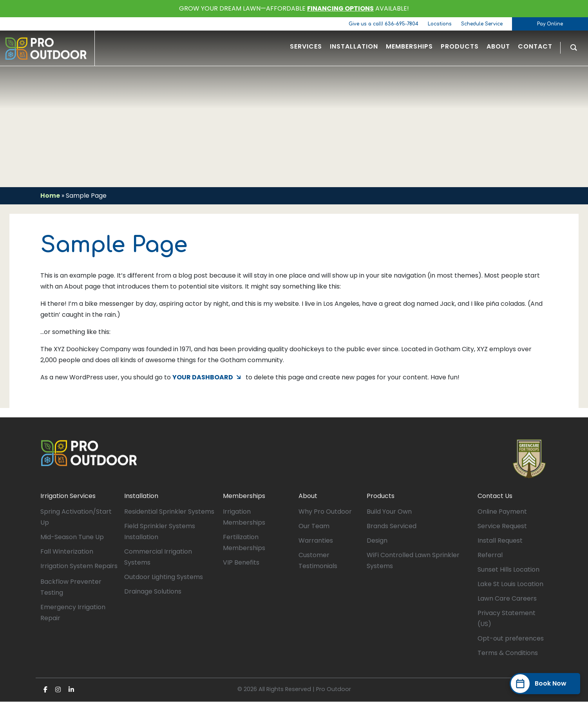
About (308, 496)
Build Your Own (389, 512)
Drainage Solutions (153, 592)
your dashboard (203, 378)
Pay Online (550, 24)
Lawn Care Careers (507, 599)
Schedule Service (482, 24)
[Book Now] (545, 684)
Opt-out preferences (511, 639)
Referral (490, 555)
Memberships (244, 496)
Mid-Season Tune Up (72, 537)
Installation (141, 496)
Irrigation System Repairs (79, 566)
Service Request (502, 526)
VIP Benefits (241, 563)
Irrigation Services (68, 496)
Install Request (500, 541)
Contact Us (495, 496)
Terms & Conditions (508, 653)
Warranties (316, 541)
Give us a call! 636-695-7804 (384, 24)
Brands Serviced (392, 526)
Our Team (314, 526)
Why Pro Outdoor (325, 512)
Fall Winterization (67, 552)
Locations (440, 24)
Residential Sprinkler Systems (169, 512)
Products (381, 496)
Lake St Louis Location (510, 584)
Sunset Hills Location (508, 570)
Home (50, 196)
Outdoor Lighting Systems (164, 577)
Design (377, 541)
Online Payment (502, 512)
